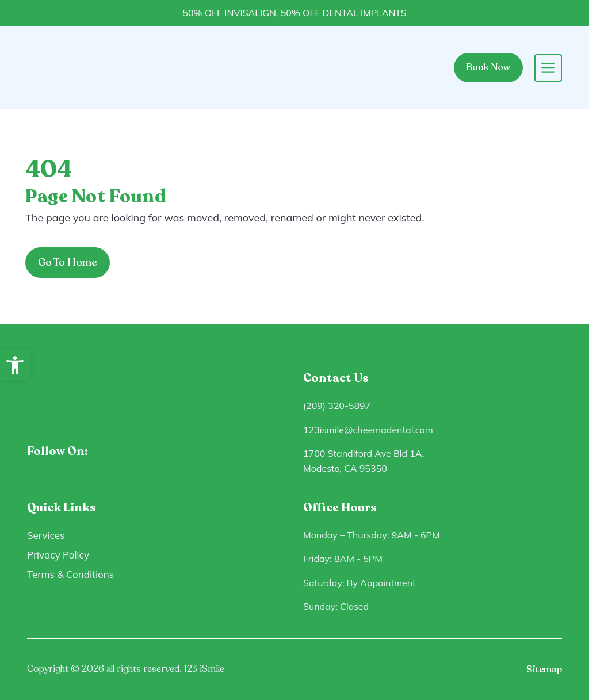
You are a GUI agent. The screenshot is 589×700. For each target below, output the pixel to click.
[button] (15, 365)
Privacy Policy (58, 555)
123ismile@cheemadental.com (368, 430)
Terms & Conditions (70, 574)
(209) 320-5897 (337, 406)
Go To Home (68, 262)
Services (46, 535)
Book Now (488, 67)
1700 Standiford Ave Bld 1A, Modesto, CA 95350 (364, 461)
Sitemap (544, 670)
